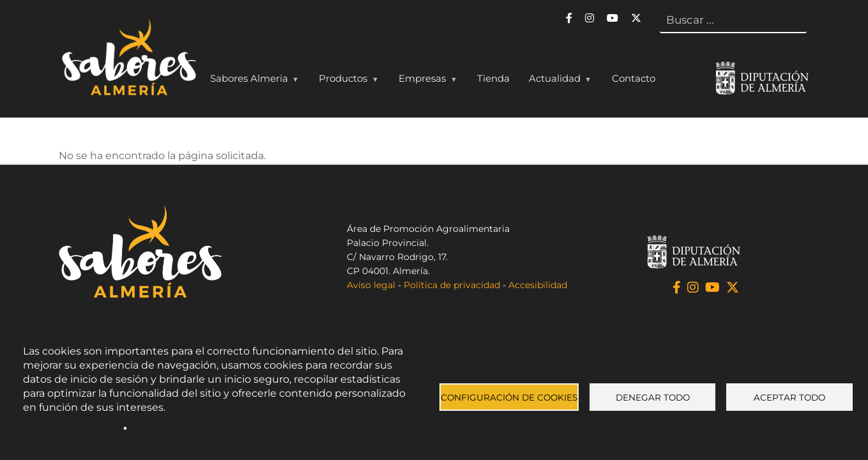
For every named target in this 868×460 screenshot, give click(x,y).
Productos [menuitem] (346, 81)
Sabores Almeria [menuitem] (252, 81)
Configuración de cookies (509, 397)
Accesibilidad (538, 285)
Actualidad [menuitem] (557, 81)
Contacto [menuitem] (634, 78)
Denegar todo (653, 397)
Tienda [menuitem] (493, 78)
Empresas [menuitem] (425, 81)
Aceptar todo (789, 397)
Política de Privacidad (71, 428)
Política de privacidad (452, 285)
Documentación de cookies (192, 428)
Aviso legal (371, 285)
